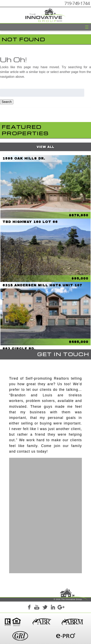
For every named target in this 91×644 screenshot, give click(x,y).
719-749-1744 (77, 3)
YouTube (37, 608)
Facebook (29, 608)
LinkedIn (53, 608)
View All (45, 147)
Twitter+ (45, 608)
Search (7, 102)
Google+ (61, 608)
